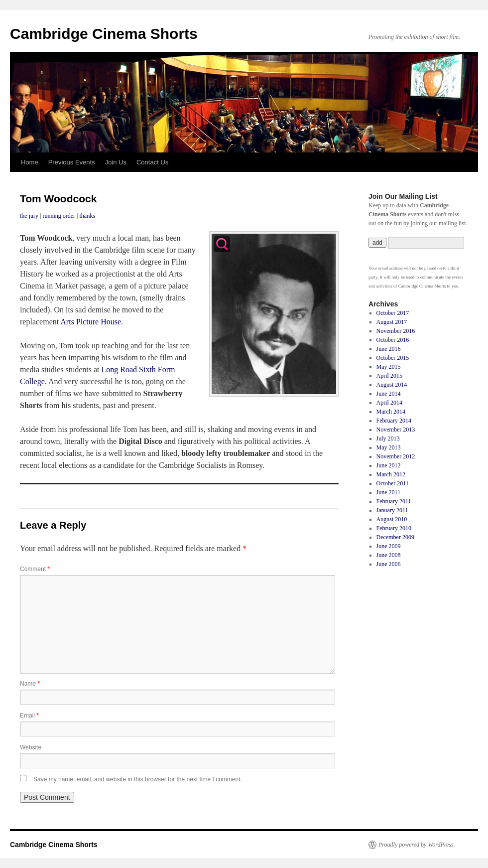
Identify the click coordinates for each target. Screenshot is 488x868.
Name (30, 684)
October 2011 (393, 483)
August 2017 (392, 322)
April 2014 (389, 403)
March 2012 (391, 474)
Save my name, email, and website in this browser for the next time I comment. (138, 779)
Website (31, 747)
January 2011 (392, 510)
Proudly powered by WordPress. (417, 845)
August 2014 (392, 385)
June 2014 (389, 394)
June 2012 (389, 465)
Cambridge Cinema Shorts (104, 34)
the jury (29, 216)
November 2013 (396, 430)
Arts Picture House (91, 322)
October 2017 (393, 313)
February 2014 (394, 421)
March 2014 (391, 412)
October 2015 (393, 358)
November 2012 (396, 456)
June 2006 (389, 564)
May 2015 (389, 367)
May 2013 (389, 447)
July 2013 (388, 438)
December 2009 (395, 537)
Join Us (116, 162)
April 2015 (389, 376)
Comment (35, 569)
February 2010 (394, 528)
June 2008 (389, 555)
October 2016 (393, 340)
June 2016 (389, 349)
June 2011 (389, 492)
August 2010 (392, 519)
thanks (87, 216)
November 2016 (396, 331)
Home (30, 162)
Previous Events (72, 162)
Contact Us (152, 162)
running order (59, 216)
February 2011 (394, 501)
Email (29, 716)
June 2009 (389, 546)
